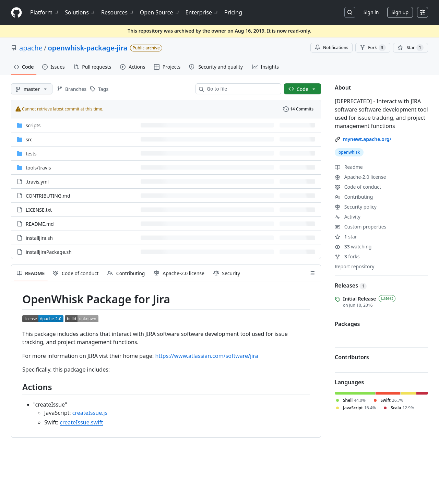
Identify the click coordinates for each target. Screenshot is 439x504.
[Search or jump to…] (350, 12)
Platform (45, 12)
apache (31, 48)
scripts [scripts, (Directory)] (33, 125)
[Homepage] (16, 13)
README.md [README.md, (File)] (40, 224)
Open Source (160, 12)
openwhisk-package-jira (87, 48)
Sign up (400, 12)
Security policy (356, 207)
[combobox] (241, 89)
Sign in (371, 12)
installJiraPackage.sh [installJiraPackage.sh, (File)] (49, 252)
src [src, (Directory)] (29, 139)
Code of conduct (358, 187)
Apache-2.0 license (360, 177)
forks (347, 256)
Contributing (354, 197)
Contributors (352, 357)
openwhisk (349, 152)
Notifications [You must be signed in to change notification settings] (331, 48)
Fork (373, 48)
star (346, 237)
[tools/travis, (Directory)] (38, 168)
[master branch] (32, 89)
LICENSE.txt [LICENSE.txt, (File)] (39, 210)
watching (353, 247)
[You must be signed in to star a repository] (411, 48)
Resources (118, 12)
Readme (349, 167)
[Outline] (312, 273)
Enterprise (202, 12)
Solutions (80, 12)
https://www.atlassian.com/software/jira (206, 356)
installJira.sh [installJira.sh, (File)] (39, 238)
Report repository (354, 266)
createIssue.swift (81, 422)
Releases (351, 285)
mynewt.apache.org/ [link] (367, 139)
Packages (347, 324)
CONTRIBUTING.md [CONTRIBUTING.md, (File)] (48, 196)
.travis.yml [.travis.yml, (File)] (37, 182)
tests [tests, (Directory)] (31, 154)
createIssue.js (90, 413)
